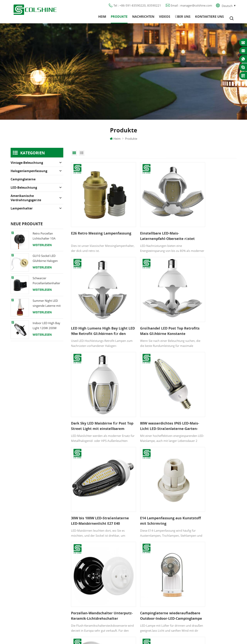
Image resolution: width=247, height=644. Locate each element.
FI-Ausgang (140, 557)
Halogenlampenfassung (29, 174)
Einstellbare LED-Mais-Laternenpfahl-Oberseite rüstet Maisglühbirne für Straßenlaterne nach (149, 227)
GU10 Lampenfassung (147, 551)
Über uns (183, 18)
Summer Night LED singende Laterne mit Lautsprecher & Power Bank (47, 307)
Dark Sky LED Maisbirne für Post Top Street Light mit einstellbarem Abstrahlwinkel (154, 309)
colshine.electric (204, 575)
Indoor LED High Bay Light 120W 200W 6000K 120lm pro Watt (48, 329)
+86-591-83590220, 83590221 (214, 562)
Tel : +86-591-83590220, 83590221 (137, 7)
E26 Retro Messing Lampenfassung (87, 227)
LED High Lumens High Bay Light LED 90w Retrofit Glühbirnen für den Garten (207, 227)
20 (184, 502)
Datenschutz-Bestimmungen (102, 578)
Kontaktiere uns (209, 18)
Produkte (119, 18)
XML (86, 592)
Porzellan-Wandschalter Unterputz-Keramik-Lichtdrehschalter (205, 391)
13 (169, 502)
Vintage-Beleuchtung (27, 166)
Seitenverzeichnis (94, 585)
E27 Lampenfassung (146, 592)
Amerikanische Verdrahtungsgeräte (26, 201)
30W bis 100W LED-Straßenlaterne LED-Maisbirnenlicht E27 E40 (92, 391)
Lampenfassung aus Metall (151, 564)
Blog (86, 571)
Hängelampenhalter (146, 606)
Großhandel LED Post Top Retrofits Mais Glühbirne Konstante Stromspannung (94, 309)
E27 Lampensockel (145, 578)
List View (82, 156)
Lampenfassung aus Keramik (152, 599)
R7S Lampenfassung (146, 571)
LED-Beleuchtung (24, 191)
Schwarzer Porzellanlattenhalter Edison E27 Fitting (46, 284)
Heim (102, 18)
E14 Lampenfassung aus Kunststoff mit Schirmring (150, 391)
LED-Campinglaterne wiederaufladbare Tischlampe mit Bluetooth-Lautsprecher (210, 474)
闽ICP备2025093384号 (124, 630)
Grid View (74, 156)
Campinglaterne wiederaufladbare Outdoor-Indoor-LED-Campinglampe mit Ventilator (95, 474)
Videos (165, 18)
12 (162, 502)
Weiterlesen (42, 248)
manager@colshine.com (209, 568)
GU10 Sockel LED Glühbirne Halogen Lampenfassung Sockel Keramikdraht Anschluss (48, 262)
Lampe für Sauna (144, 585)
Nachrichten (143, 18)
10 (145, 502)
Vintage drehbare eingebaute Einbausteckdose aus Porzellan (153, 474)
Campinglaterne (23, 182)
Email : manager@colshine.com (191, 7)
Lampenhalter (22, 212)
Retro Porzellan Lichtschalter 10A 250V (44, 239)
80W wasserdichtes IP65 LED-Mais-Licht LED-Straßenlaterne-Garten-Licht (209, 309)
